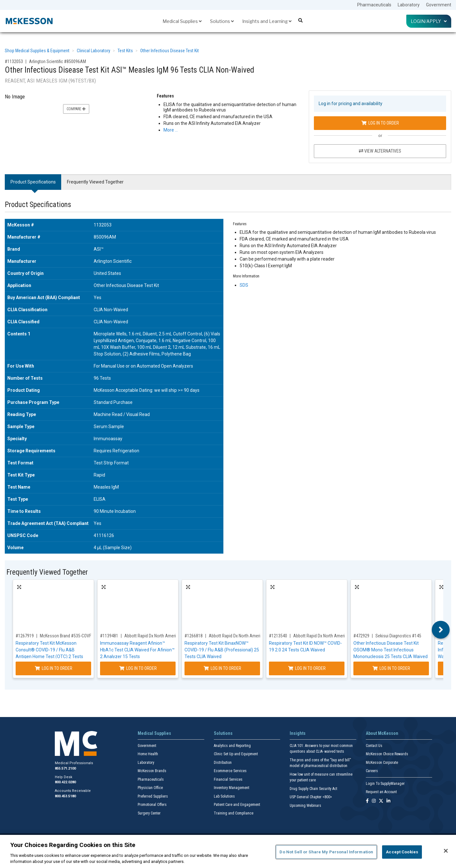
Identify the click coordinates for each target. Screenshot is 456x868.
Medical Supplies (182, 21)
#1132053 (14, 61)
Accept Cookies (402, 852)
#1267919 (25, 636)
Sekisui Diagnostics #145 (398, 636)
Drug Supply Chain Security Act (313, 789)
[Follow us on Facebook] (367, 801)
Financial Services (228, 779)
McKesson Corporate (382, 763)
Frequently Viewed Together (95, 182)
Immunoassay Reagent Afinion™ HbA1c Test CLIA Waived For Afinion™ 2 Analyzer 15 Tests (137, 650)
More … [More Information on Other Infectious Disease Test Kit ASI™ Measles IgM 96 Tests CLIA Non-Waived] (171, 130)
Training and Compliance (234, 813)
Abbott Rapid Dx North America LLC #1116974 (166, 636)
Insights (298, 733)
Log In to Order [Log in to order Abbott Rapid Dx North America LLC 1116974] (138, 668)
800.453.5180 (65, 796)
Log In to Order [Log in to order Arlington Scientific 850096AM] (380, 123)
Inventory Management (232, 788)
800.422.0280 (65, 782)
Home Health (148, 754)
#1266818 (194, 636)
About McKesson (382, 733)
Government (439, 5)
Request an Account (381, 792)
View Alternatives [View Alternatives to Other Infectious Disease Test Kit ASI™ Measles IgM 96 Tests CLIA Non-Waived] (380, 151)
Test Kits (125, 51)
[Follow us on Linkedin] (388, 801)
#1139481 (109, 636)
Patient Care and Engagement (237, 805)
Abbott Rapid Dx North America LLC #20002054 (251, 636)
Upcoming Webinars (305, 806)
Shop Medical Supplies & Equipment (37, 51)
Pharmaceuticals (374, 5)
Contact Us (374, 746)
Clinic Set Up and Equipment (236, 754)
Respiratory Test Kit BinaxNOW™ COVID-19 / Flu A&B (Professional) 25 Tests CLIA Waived (222, 650)
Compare (76, 109)
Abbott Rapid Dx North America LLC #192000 (333, 636)
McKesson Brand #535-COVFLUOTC (71, 636)
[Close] (446, 851)
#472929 (361, 636)
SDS (244, 285)
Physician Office (150, 788)
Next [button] (441, 630)
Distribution (223, 763)
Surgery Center (149, 813)
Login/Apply (429, 21)
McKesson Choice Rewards (387, 754)
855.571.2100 (65, 768)
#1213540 (278, 636)
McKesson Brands (152, 771)
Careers (372, 771)
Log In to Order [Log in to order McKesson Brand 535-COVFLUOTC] (54, 668)
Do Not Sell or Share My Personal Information (326, 852)
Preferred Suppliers (153, 796)
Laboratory (409, 5)
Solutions (222, 21)
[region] (228, 851)
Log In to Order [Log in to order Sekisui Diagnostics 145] (391, 668)
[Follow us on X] (381, 801)
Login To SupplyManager (385, 784)
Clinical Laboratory (94, 51)
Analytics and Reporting (232, 746)
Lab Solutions (224, 796)
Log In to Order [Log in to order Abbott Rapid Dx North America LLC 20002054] (222, 668)
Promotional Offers (152, 805)
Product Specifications (33, 182)
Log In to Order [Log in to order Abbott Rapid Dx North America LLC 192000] (307, 668)
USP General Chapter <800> (311, 797)
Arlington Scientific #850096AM (58, 61)
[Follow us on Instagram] (374, 801)
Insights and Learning (267, 21)
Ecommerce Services (230, 771)
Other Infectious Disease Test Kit (170, 51)
